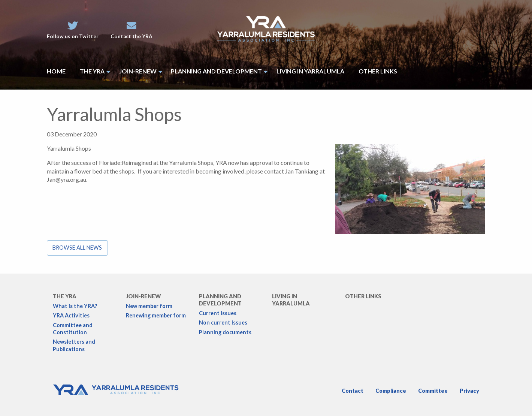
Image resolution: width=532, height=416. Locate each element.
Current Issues (218, 313)
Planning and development (220, 300)
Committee (433, 391)
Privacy (469, 391)
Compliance (391, 391)
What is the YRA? (75, 306)
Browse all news (77, 248)
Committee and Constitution (73, 329)
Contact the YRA (132, 30)
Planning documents (225, 332)
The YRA (65, 296)
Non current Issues (223, 322)
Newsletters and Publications (74, 345)
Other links (363, 296)
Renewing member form (156, 315)
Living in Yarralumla (291, 300)
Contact (353, 391)
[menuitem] (60, 73)
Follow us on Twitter (73, 30)
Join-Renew (143, 296)
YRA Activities (71, 315)
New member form (149, 306)
